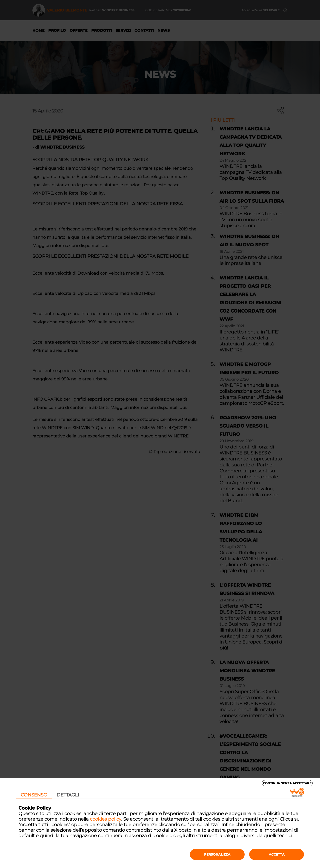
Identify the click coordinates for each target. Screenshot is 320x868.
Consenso (34, 795)
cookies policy (106, 819)
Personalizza (217, 854)
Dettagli (68, 795)
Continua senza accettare (287, 783)
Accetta (277, 854)
